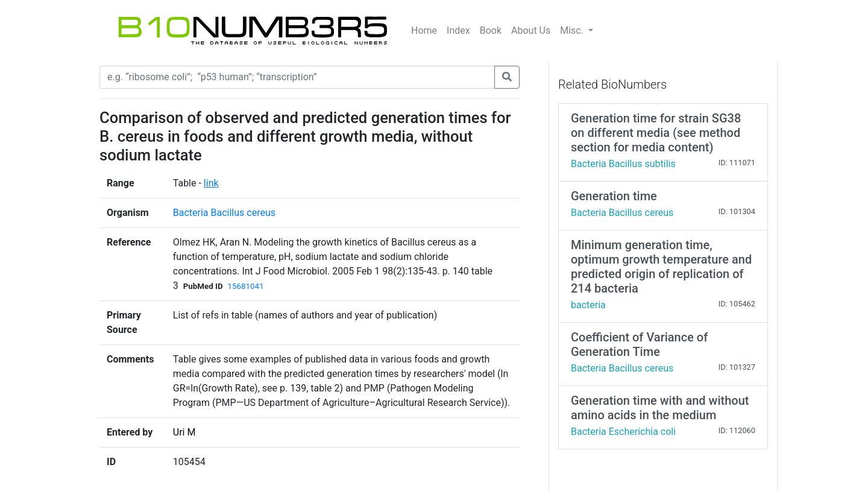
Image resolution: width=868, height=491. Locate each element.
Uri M (184, 432)
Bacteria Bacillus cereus (224, 213)
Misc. (573, 30)
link (211, 183)
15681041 (246, 286)
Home (424, 30)
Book (491, 30)
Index (458, 30)
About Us (531, 30)
